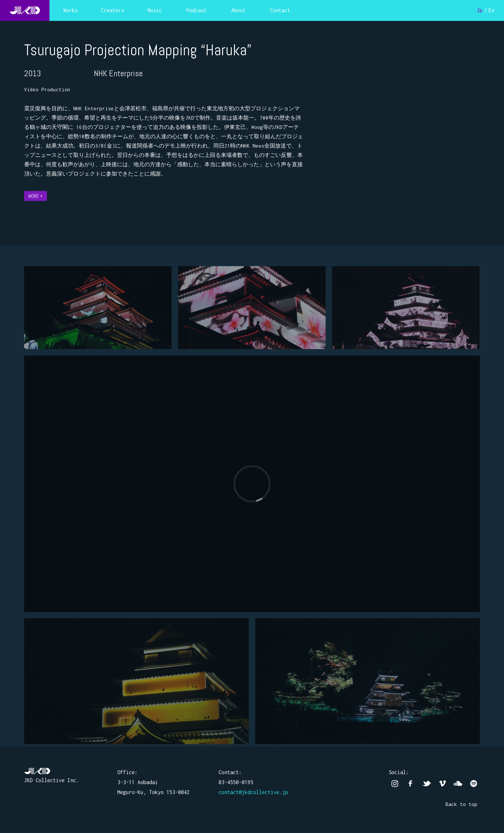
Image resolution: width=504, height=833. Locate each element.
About (238, 10)
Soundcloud (458, 784)
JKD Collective (37, 771)
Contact (280, 10)
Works (71, 10)
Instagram (395, 784)
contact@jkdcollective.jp (253, 792)
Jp (480, 10)
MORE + (36, 196)
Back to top (461, 804)
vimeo (442, 784)
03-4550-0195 (236, 782)
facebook (411, 784)
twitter (426, 784)
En (491, 10)
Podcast (197, 10)
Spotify (474, 784)
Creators (113, 10)
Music (155, 10)
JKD (25, 10)
